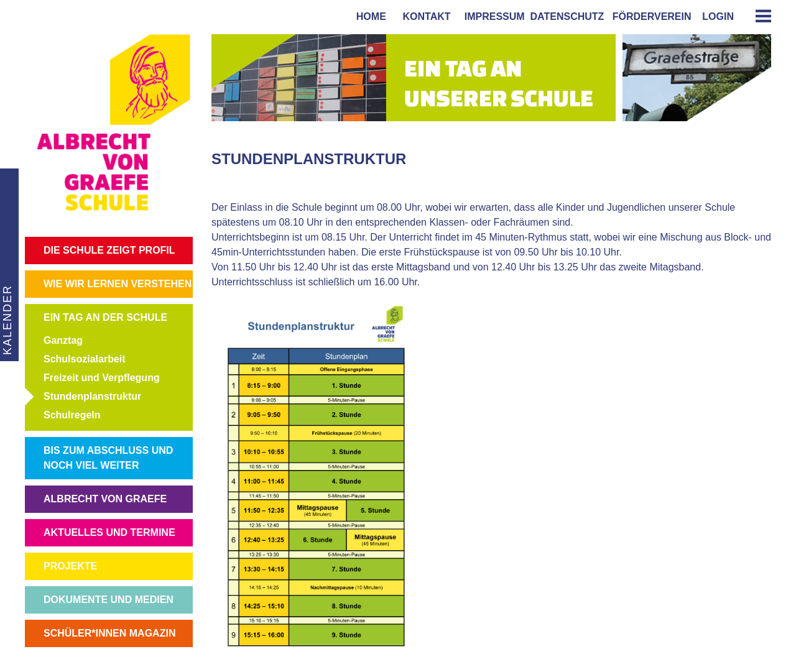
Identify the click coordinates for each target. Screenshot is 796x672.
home (368, 16)
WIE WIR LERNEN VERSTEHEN (118, 284)
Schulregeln (72, 415)
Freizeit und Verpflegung (102, 378)
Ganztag (63, 340)
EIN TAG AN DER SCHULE (105, 317)
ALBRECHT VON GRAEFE (105, 499)
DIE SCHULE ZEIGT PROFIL (109, 250)
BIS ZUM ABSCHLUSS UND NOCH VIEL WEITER (108, 458)
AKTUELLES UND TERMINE (109, 532)
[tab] (759, 16)
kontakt (424, 16)
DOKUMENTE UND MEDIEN (109, 600)
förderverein (649, 16)
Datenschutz (567, 16)
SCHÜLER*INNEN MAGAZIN (109, 633)
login (718, 16)
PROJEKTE (70, 566)
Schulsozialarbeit (85, 359)
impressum (492, 16)
